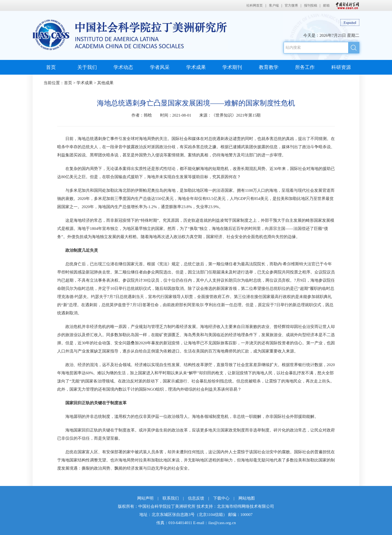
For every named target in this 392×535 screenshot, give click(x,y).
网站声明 (145, 498)
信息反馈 (196, 498)
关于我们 (87, 67)
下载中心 (221, 498)
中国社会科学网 (346, 5)
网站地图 (247, 498)
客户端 (274, 5)
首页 (51, 67)
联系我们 (171, 498)
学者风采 (160, 67)
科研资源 (341, 67)
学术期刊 (232, 67)
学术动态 (123, 67)
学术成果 (196, 67)
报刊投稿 (311, 5)
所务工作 (305, 67)
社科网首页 (255, 5)
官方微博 (291, 5)
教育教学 (269, 67)
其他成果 (105, 83)
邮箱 (326, 5)
